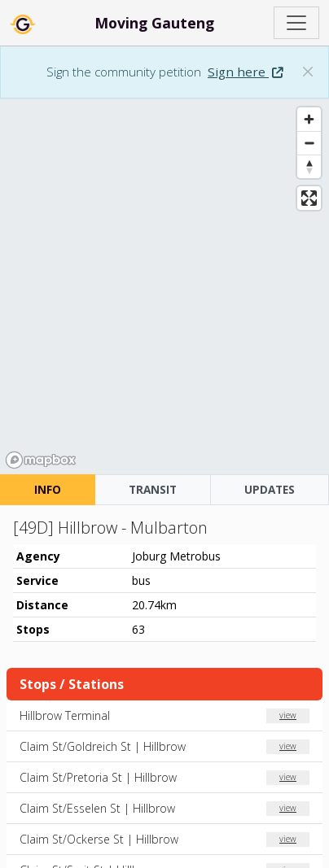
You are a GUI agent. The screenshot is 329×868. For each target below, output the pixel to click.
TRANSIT (153, 489)
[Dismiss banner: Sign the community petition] (308, 72)
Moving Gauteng (154, 23)
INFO (48, 489)
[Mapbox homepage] (41, 460)
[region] (164, 287)
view (288, 715)
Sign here (245, 72)
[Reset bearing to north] (309, 166)
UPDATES (270, 489)
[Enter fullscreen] (309, 198)
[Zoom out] (309, 143)
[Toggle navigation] (296, 23)
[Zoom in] (309, 119)
